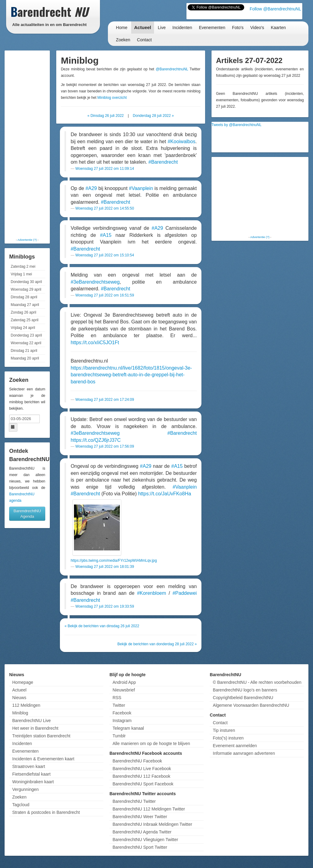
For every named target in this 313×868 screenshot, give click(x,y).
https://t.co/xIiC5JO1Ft (95, 343)
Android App (124, 682)
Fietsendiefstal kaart (31, 774)
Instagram (122, 721)
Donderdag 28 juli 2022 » (153, 116)
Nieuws (19, 698)
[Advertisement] (31, 144)
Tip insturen (224, 730)
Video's (257, 28)
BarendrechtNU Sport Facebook (143, 784)
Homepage (23, 682)
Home (122, 28)
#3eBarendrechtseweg (95, 282)
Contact (144, 40)
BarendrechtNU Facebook (137, 761)
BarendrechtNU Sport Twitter (140, 847)
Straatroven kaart (29, 766)
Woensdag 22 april (26, 343)
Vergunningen (25, 789)
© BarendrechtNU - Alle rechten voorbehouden (257, 682)
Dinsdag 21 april (24, 351)
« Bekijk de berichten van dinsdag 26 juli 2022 (102, 626)
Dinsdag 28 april (24, 297)
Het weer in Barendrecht (35, 728)
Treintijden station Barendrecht (41, 736)
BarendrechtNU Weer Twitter (140, 817)
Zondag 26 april (23, 312)
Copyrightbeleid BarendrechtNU (243, 698)
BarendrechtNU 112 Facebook (141, 776)
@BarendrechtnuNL (172, 69)
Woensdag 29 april (26, 289)
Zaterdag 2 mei (23, 266)
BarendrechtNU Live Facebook (142, 769)
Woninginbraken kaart (33, 782)
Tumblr (119, 736)
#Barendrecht (163, 162)
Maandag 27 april (25, 305)
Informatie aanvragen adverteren (244, 753)
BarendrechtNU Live (31, 721)
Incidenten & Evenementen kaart (43, 759)
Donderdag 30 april (26, 282)
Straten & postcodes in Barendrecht (46, 812)
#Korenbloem (151, 593)
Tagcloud (21, 805)
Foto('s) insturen (228, 738)
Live (162, 28)
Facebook (122, 713)
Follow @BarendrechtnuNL (275, 9)
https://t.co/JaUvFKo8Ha (165, 494)
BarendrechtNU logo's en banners (245, 690)
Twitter (119, 705)
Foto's (238, 28)
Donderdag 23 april (26, 335)
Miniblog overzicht (112, 98)
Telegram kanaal (128, 728)
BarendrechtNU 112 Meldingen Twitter (149, 809)
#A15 (106, 235)
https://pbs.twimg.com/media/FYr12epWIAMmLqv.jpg (114, 561)
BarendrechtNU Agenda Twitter (142, 832)
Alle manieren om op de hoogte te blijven (151, 743)
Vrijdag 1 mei (21, 274)
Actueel (143, 27)
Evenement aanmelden (235, 746)
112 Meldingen (26, 705)
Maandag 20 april (25, 358)
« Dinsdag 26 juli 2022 (106, 116)
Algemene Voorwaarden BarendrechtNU (251, 705)
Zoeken (123, 40)
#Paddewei (184, 593)
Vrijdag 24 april (23, 328)
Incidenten (182, 28)
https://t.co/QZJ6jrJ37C (96, 440)
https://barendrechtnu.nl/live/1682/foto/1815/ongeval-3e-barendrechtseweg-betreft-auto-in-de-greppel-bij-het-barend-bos (131, 375)
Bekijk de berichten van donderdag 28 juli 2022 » (157, 644)
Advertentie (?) (27, 240)
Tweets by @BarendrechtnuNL (237, 125)
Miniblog (20, 713)
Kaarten (278, 28)
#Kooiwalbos (181, 142)
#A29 (91, 188)
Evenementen (212, 28)
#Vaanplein (141, 188)
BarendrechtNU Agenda (27, 514)
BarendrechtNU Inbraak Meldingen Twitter (152, 824)
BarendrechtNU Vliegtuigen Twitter (145, 840)
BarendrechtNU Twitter (134, 801)
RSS (117, 698)
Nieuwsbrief (124, 690)
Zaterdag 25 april (25, 320)
